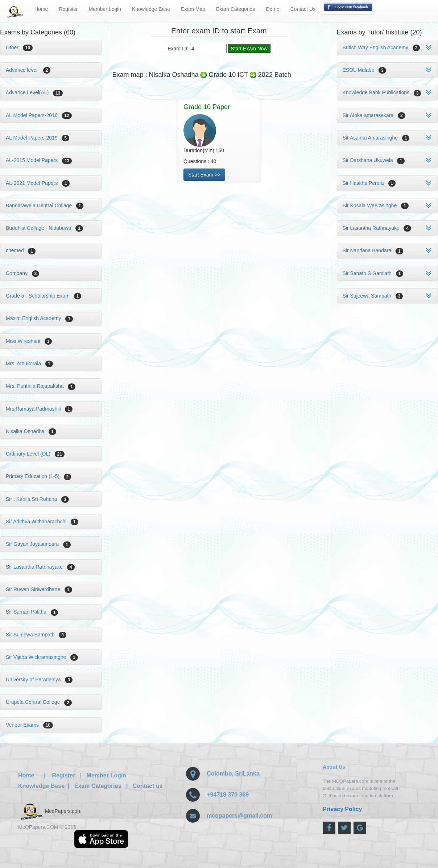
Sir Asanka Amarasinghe (376, 138)
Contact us (148, 786)
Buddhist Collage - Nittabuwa (44, 228)
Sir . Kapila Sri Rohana (37, 499)
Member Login (105, 9)
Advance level (28, 70)
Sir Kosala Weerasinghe (376, 205)
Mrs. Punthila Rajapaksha (41, 386)
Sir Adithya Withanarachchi (42, 522)
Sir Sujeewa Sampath (36, 635)
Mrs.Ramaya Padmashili (39, 409)
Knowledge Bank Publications (382, 92)
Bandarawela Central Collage (45, 205)
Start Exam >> (204, 175)
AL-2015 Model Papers (39, 160)
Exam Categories (235, 9)
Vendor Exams (29, 725)
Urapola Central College (39, 702)
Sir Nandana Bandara (373, 250)
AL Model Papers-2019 (38, 138)
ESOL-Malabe (364, 70)
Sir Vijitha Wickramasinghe (42, 657)
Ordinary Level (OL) (35, 454)
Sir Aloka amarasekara (374, 115)
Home (41, 9)
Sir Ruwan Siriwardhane (39, 589)
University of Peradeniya (39, 680)
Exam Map (193, 9)
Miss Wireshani (29, 341)
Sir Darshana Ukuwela (374, 160)
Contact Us (303, 9)
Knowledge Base (151, 9)
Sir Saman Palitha (32, 612)
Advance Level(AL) (34, 92)
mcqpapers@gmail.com (239, 816)
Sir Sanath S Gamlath (373, 273)
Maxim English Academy (39, 318)
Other (19, 47)
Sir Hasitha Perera (369, 183)
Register (68, 9)
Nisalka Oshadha (31, 431)
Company (22, 273)
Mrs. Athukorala (29, 364)
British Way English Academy (381, 47)
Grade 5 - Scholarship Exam (44, 296)
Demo (272, 9)
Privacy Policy (342, 809)
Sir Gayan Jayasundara (38, 544)
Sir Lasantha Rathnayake (40, 567)
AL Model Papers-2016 (39, 115)
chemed (21, 250)
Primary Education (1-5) (38, 476)
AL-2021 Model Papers (38, 183)
